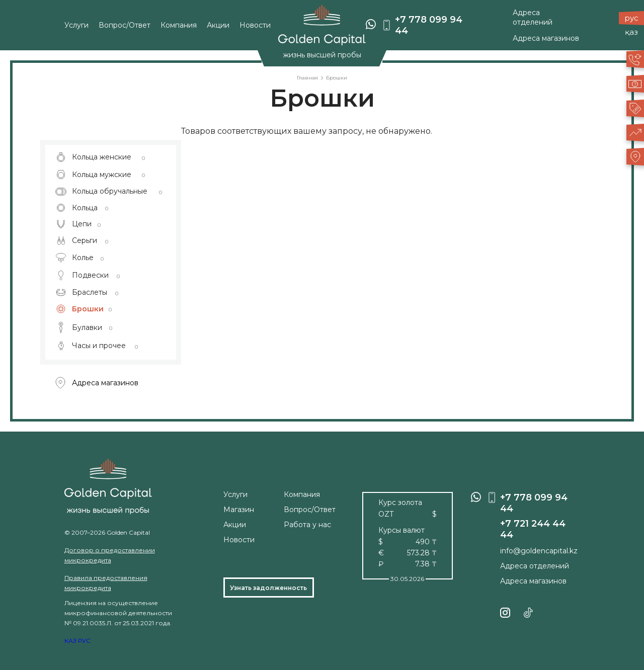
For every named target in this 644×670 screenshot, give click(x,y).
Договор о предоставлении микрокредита (110, 555)
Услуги (76, 25)
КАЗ (70, 641)
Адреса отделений (533, 17)
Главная (307, 78)
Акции (218, 25)
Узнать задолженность (268, 588)
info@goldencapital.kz (539, 551)
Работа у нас (307, 525)
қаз (631, 32)
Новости (255, 25)
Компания (179, 25)
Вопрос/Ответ (125, 25)
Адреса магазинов (546, 38)
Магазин (239, 510)
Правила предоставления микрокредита (106, 583)
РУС (84, 641)
